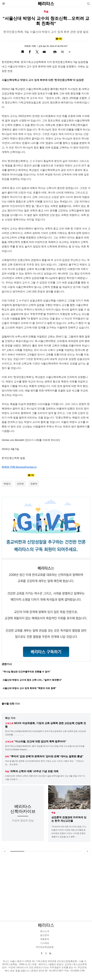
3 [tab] (46, 851)
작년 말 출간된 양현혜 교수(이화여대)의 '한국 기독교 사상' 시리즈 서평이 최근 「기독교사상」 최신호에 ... (44, 763)
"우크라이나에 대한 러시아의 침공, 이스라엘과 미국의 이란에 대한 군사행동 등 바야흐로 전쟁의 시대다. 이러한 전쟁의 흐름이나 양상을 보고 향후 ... (69, 832)
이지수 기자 (30, 46)
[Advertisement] (46, 884)
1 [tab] (17, 851)
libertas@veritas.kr (26, 467)
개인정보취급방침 (45, 947)
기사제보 (45, 943)
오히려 (20, 484)
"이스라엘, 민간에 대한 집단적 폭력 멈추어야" (40, 741)
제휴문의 (45, 939)
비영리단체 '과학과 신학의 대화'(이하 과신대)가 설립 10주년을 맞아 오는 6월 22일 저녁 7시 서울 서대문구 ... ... (45, 778)
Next (87, 851)
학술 (53, 813)
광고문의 (45, 935)
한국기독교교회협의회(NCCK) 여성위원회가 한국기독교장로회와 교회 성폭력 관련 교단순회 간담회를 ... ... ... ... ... (46, 733)
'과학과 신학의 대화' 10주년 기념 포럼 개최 (34, 771)
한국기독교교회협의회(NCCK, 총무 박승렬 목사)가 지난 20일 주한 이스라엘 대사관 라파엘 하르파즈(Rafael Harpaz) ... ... (45, 748)
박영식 (7, 484)
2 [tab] (32, 851)
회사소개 (45, 931)
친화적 (34, 484)
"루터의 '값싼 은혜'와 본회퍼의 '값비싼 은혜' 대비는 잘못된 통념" (46, 756)
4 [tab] (60, 851)
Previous (5, 851)
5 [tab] (75, 851)
